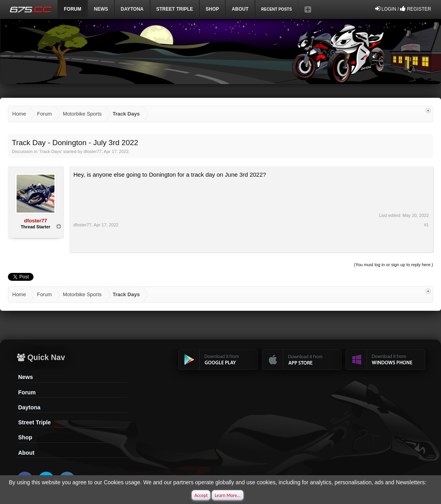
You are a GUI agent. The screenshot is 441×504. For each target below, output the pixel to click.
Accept (201, 495)
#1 (426, 225)
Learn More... (228, 495)
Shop (212, 9)
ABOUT (240, 9)
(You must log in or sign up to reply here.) (393, 265)
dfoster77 (93, 151)
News (101, 9)
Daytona (29, 407)
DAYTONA (132, 9)
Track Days (50, 151)
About (26, 453)
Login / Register (403, 9)
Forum (27, 392)
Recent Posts (277, 9)
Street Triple (175, 9)
